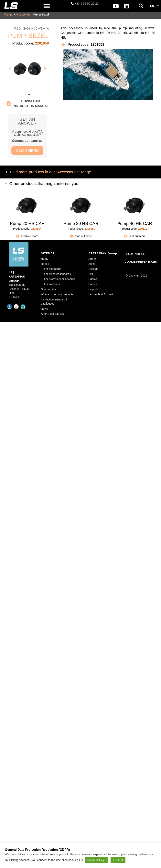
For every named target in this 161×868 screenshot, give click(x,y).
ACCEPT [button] (118, 860)
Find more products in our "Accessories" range (51, 173)
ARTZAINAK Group (103, 255)
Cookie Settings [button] (96, 860)
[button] (47, 6)
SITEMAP (48, 255)
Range (8, 16)
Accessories (23, 16)
